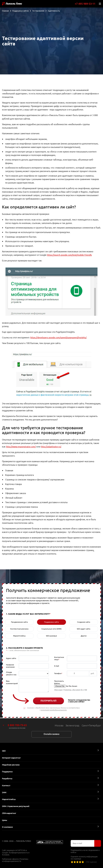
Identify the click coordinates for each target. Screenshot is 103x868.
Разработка (7, 779)
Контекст (6, 786)
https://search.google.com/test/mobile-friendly (69, 255)
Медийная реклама (11, 765)
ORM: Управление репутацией (16, 806)
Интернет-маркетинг (11, 758)
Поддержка (7, 772)
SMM (4, 793)
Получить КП (48, 701)
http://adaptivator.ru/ (51, 447)
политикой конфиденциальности (54, 710)
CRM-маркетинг (9, 813)
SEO (4, 751)
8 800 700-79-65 (17, 725)
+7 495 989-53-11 (85, 4)
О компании (7, 827)
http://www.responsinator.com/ (21, 447)
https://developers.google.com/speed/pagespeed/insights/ (58, 338)
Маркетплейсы (9, 799)
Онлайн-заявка (51, 734)
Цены (5, 820)
